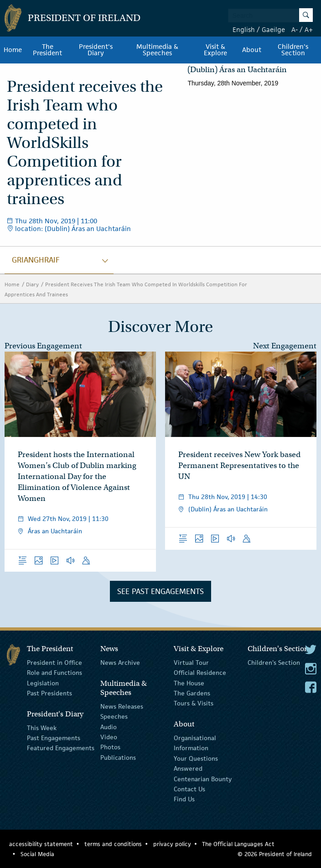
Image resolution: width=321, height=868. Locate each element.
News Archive (120, 663)
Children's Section (293, 50)
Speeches (114, 716)
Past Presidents (49, 693)
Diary (32, 284)
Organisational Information (195, 743)
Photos (110, 747)
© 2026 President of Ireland (275, 854)
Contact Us (189, 789)
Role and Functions (54, 673)
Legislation (43, 683)
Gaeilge (273, 29)
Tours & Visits (194, 703)
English (244, 29)
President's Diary (96, 50)
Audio (109, 726)
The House (189, 683)
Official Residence (200, 673)
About (252, 50)
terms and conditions (113, 844)
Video (109, 737)
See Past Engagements (160, 591)
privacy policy (172, 844)
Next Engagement (285, 346)
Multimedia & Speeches (157, 50)
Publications (118, 758)
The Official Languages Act (238, 844)
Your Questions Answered (196, 763)
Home (13, 50)
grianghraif (36, 260)
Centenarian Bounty (203, 779)
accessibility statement (41, 844)
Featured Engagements (61, 748)
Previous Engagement (43, 346)
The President (47, 50)
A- (295, 29)
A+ (309, 29)
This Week (42, 727)
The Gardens (192, 693)
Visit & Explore (215, 50)
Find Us (184, 799)
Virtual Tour (191, 663)
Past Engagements (54, 738)
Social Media (37, 854)
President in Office (54, 663)
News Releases (122, 706)
